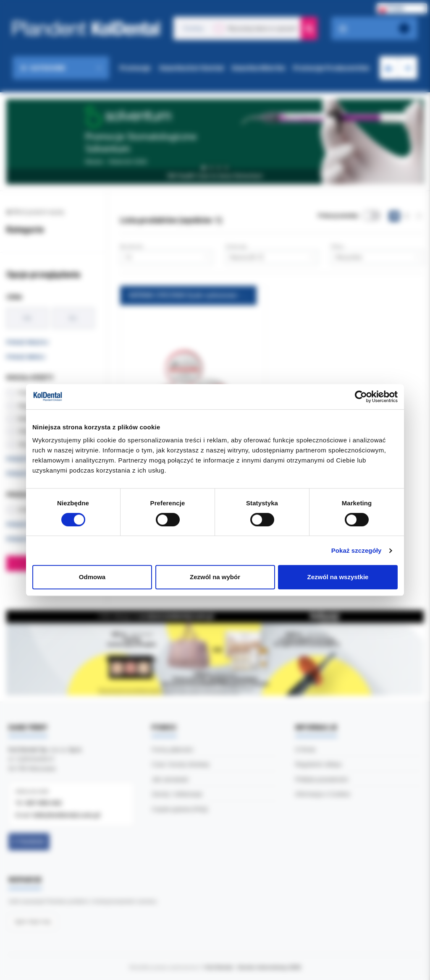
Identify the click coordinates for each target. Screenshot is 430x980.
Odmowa (92, 577)
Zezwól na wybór (215, 577)
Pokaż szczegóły (357, 550)
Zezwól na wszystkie (338, 577)
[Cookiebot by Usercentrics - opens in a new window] (361, 397)
